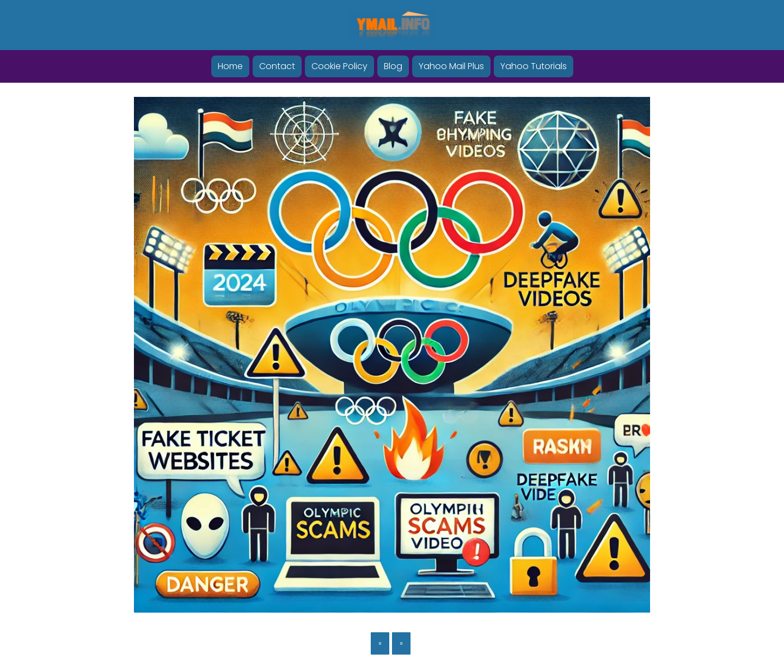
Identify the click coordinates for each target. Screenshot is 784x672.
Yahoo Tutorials (534, 66)
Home (230, 66)
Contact (277, 66)
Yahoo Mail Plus (451, 66)
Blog (393, 66)
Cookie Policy (339, 66)
